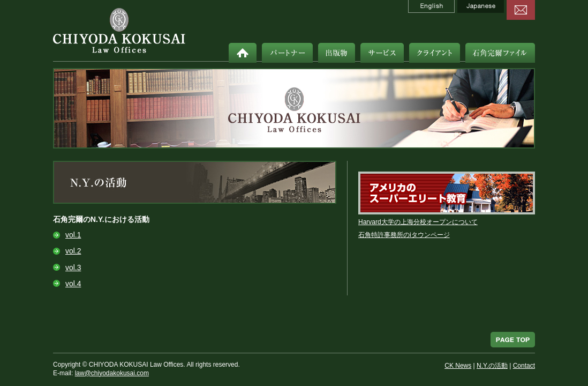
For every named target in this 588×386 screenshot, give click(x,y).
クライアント (435, 53)
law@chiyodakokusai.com (112, 373)
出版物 (337, 53)
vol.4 (73, 284)
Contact (524, 366)
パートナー (287, 53)
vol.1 (73, 235)
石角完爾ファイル (500, 53)
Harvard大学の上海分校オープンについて (418, 222)
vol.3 (73, 268)
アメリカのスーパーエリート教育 (447, 193)
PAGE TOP (513, 340)
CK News (458, 366)
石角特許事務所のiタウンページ (404, 235)
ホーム (243, 53)
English (431, 6)
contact (521, 10)
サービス (382, 53)
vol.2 (73, 251)
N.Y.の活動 (492, 366)
